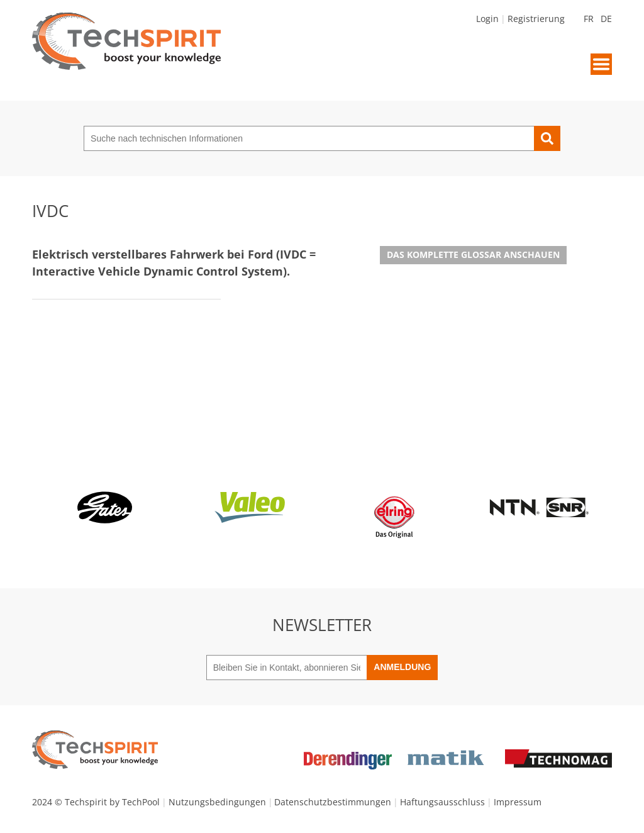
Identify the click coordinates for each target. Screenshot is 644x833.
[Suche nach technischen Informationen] (309, 138)
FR (589, 19)
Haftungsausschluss (442, 802)
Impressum (518, 802)
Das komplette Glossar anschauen (473, 254)
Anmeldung (402, 667)
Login (487, 19)
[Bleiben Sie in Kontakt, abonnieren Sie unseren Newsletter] (287, 668)
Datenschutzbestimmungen (333, 802)
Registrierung (536, 19)
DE (606, 19)
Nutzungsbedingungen (217, 802)
